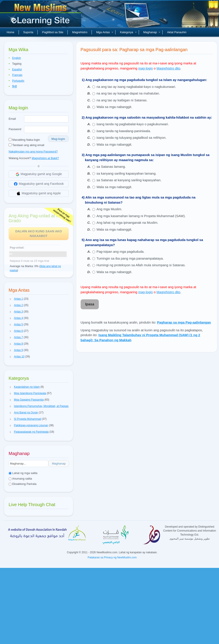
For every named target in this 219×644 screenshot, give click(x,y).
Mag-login (58, 139)
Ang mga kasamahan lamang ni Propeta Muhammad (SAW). (141, 216)
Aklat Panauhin (177, 32)
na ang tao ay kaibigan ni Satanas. (122, 100)
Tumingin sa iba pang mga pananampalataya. (130, 258)
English (16, 58)
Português (18, 81)
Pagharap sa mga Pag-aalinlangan (184, 322)
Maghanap (152, 32)
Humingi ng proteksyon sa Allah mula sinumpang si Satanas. (141, 265)
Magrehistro (80, 32)
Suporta (28, 32)
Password (15, 129)
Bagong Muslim (41, 15)
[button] (11, 299)
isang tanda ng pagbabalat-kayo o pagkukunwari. (133, 124)
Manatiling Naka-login (24, 140)
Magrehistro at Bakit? (45, 158)
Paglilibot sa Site (53, 32)
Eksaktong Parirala (23, 484)
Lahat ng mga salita (23, 473)
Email (12, 119)
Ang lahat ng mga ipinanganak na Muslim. (127, 223)
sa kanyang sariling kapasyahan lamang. (126, 173)
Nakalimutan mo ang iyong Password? (33, 151)
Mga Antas (105, 32)
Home (11, 32)
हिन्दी (14, 87)
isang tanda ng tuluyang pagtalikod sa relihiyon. (131, 138)
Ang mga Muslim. (109, 209)
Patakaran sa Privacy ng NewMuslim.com (112, 557)
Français (17, 75)
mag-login (146, 68)
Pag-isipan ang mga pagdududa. (120, 252)
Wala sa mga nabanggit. (114, 107)
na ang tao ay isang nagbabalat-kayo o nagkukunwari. (136, 87)
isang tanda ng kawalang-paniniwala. (124, 131)
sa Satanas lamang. (111, 167)
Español (17, 69)
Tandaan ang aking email (26, 145)
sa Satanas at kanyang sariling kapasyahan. (129, 180)
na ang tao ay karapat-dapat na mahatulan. (128, 93)
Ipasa (90, 304)
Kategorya (128, 32)
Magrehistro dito (169, 68)
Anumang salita (20, 479)
